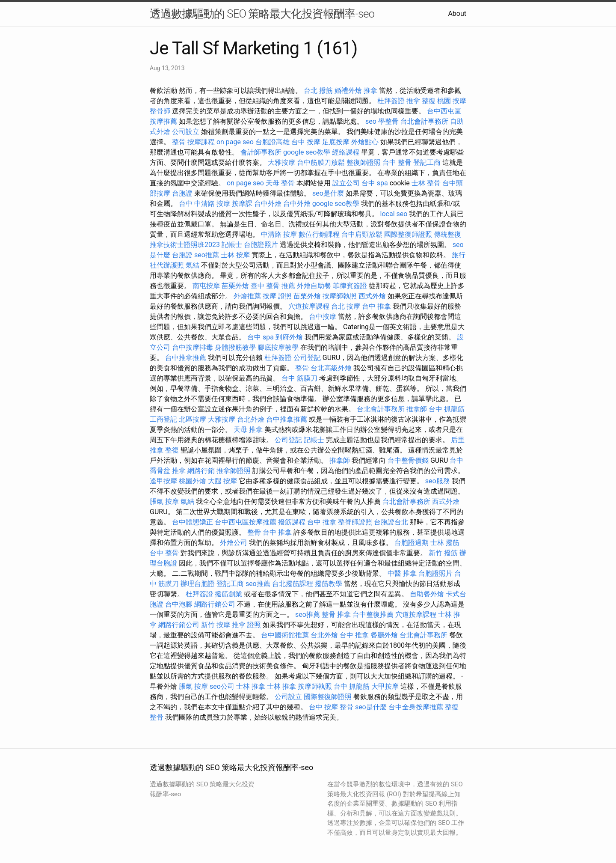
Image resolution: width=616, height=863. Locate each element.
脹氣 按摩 (164, 501)
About (457, 13)
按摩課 (242, 204)
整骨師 (160, 111)
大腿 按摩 (222, 481)
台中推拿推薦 (186, 358)
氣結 (192, 265)
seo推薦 (207, 255)
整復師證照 (364, 162)
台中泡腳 (179, 604)
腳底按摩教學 (278, 347)
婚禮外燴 (348, 91)
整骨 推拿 (336, 615)
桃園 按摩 (452, 101)
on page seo (235, 142)
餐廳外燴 (384, 635)
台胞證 (182, 193)
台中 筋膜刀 (299, 378)
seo (371, 121)
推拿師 (417, 409)
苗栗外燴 (235, 286)
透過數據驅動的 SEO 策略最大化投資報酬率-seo (262, 14)
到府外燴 (289, 337)
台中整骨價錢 (408, 460)
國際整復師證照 (408, 234)
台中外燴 (268, 204)
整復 (172, 450)
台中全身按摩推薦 (416, 707)
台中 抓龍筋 (447, 409)
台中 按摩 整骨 (331, 707)
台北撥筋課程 (293, 584)
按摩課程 (201, 142)
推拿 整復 (421, 101)
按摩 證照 (277, 296)
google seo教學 (307, 152)
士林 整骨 (426, 183)
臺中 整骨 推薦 (273, 286)
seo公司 (222, 686)
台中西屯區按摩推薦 (246, 522)
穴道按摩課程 (309, 306)
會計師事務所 (261, 152)
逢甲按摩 (163, 481)
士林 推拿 (251, 686)
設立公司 (346, 183)
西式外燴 (372, 296)
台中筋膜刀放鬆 (321, 162)
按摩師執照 (340, 296)
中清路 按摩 (279, 234)
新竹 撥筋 (443, 553)
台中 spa (375, 183)
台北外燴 (251, 419)
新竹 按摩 (216, 625)
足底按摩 (336, 142)
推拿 (370, 91)
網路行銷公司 (215, 604)
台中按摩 (323, 317)
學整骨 (388, 121)
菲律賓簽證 (350, 286)
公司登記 (307, 358)
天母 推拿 (248, 430)
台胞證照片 (261, 245)
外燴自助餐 (314, 286)
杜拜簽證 (391, 101)
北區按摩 (192, 419)
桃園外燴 (192, 481)
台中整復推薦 (373, 615)
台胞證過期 (412, 543)
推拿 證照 (246, 625)
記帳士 (232, 245)
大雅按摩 (281, 162)
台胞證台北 (391, 522)
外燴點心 (365, 142)
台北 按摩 (346, 306)
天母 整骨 (280, 183)
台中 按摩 (306, 142)
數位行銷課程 (319, 234)
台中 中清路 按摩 (204, 204)
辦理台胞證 (198, 584)
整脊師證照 (355, 522)
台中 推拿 (376, 306)
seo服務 (438, 481)
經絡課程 (346, 152)
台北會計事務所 (424, 121)
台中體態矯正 (192, 522)
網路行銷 (201, 471)
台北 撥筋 (318, 91)
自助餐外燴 (427, 594)
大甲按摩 (385, 686)
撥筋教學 (329, 584)
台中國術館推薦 (285, 635)
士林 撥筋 (445, 543)
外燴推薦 (247, 296)
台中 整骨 (397, 162)
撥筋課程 (292, 522)
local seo (394, 214)
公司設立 (186, 132)
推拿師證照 (234, 471)
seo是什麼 (328, 193)
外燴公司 (234, 543)
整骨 (179, 142)
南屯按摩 (206, 286)
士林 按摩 (235, 255)
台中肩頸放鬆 (362, 234)
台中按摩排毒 (192, 347)
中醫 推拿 (402, 573)
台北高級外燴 (331, 368)
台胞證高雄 (272, 142)
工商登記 (163, 419)
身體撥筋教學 (235, 347)
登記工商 (427, 162)
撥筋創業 (228, 594)
